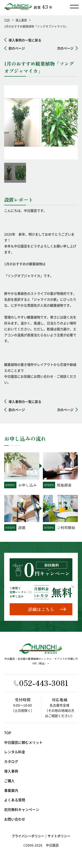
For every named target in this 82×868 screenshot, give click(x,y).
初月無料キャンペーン (22, 810)
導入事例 (21, 20)
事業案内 (11, 791)
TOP (7, 20)
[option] (41, 122)
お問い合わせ (15, 820)
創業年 (43, 7)
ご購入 (9, 781)
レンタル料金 (15, 753)
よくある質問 (15, 801)
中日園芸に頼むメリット (23, 743)
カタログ (11, 762)
